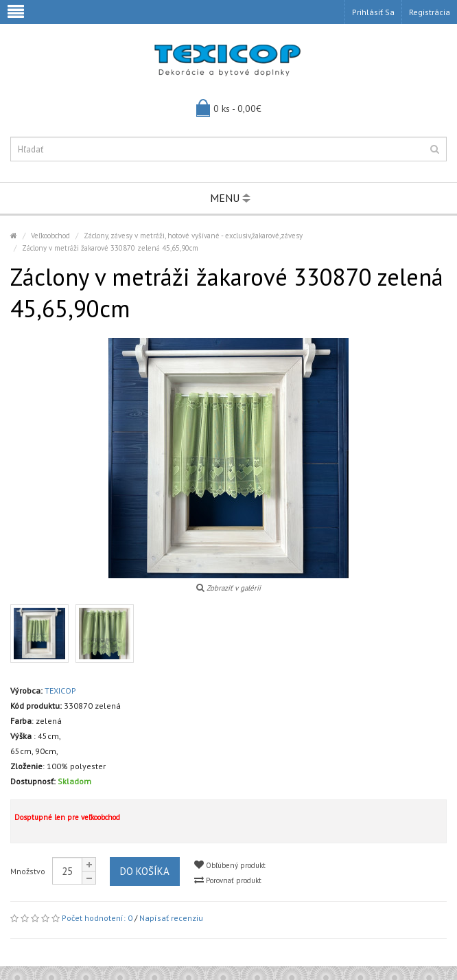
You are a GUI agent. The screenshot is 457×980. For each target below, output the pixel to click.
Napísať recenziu (171, 918)
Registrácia (430, 12)
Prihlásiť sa (373, 12)
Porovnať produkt (228, 880)
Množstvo (28, 871)
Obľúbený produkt (230, 865)
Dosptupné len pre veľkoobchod (67, 817)
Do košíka (145, 871)
